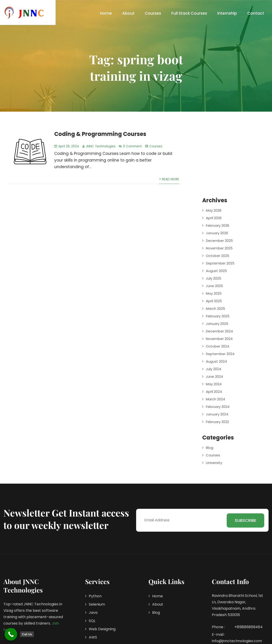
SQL (92, 621)
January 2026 (217, 233)
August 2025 (216, 271)
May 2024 (214, 384)
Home (106, 13)
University (214, 463)
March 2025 (215, 309)
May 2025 (214, 293)
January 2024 (217, 414)
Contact (256, 13)
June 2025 (214, 286)
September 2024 (220, 354)
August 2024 (216, 361)
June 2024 (214, 376)
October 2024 (218, 346)
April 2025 (214, 301)
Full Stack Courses (189, 13)
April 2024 (214, 392)
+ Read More (169, 179)
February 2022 (217, 422)
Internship (227, 13)
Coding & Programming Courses (100, 134)
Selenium (97, 604)
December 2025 (219, 241)
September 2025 (220, 263)
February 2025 (218, 316)
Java (93, 613)
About (128, 13)
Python (95, 596)
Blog (210, 448)
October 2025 (218, 256)
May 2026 (214, 210)
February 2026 (218, 225)
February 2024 (218, 407)
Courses (153, 13)
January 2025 (217, 324)
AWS (93, 637)
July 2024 (214, 369)
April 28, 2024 (69, 146)
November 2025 (219, 248)
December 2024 (219, 331)
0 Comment (132, 146)
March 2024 (215, 399)
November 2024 (219, 339)
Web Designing (102, 629)
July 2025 (214, 278)
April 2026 (214, 218)
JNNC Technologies (101, 146)
